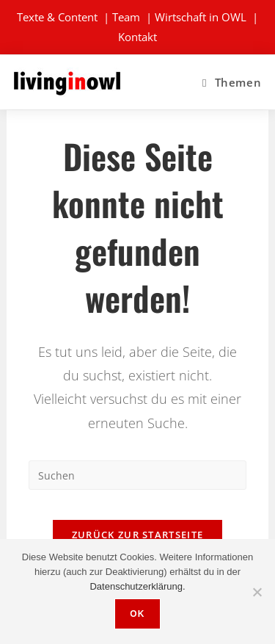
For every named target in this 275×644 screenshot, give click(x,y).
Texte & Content (57, 17)
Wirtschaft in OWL (201, 17)
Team (126, 17)
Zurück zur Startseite (137, 535)
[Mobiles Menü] (232, 82)
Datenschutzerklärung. (137, 586)
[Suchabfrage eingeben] (137, 475)
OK (137, 614)
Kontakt (137, 37)
